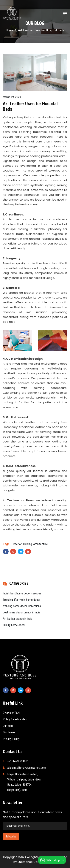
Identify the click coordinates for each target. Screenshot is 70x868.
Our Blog (8, 726)
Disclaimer (9, 732)
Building (27, 544)
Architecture (41, 544)
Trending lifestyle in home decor (22, 600)
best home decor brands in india (21, 612)
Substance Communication (37, 862)
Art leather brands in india (18, 619)
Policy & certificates (15, 719)
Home (10, 30)
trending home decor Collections (22, 606)
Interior (17, 544)
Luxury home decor (14, 625)
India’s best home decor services (22, 593)
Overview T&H (11, 713)
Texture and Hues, (21, 500)
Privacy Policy (11, 739)
